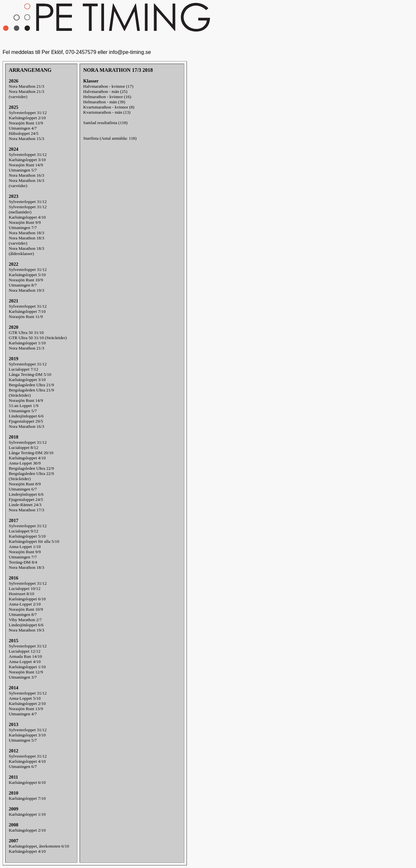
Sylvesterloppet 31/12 (28, 113)
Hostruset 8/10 (21, 594)
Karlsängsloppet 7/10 (27, 311)
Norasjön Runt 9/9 (25, 222)
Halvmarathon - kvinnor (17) (108, 86)
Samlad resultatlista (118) (105, 123)
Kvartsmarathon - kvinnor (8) (109, 107)
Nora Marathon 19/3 (26, 290)
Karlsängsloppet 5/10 (27, 275)
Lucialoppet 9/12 (24, 531)
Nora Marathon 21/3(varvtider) (26, 94)
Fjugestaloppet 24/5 (26, 499)
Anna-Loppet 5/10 (25, 698)
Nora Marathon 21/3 (26, 86)
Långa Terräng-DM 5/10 (30, 374)
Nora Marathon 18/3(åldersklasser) (26, 251)
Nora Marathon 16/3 (26, 175)
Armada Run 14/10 (25, 656)
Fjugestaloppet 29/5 (26, 421)
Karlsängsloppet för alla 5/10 (34, 541)
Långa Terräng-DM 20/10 (31, 453)
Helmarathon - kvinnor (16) (107, 97)
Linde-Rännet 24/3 (25, 505)
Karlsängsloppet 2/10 (27, 118)
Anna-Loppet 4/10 (25, 662)
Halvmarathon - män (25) (105, 91)
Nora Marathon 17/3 (26, 510)
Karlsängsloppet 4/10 (27, 217)
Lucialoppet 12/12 (25, 651)
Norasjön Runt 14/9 (26, 165)
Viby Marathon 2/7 (25, 620)
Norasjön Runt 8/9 (25, 484)
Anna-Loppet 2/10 (25, 604)
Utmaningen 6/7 (23, 489)
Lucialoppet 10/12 (25, 588)
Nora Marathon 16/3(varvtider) (26, 183)
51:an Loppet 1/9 (24, 406)
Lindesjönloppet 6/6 (26, 416)
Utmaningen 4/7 (23, 128)
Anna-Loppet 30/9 (25, 463)
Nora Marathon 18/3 (26, 233)
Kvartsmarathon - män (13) (107, 112)
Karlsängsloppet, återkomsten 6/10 (39, 846)
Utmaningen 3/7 (23, 677)
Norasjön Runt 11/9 (26, 317)
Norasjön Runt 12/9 (26, 672)
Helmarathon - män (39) (104, 102)
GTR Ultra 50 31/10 (26, 332)
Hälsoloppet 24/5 (24, 133)
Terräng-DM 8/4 (23, 562)
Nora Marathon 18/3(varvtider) (26, 241)
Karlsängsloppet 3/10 (27, 160)
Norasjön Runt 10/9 (26, 280)
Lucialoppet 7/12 (24, 369)
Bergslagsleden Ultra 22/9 (31, 468)
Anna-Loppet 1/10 (25, 547)
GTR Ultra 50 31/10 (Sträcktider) (38, 338)
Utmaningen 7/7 (23, 228)
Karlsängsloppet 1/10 (27, 343)
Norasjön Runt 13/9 (26, 123)
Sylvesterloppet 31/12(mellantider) (28, 209)
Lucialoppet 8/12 (24, 447)
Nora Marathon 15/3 (26, 139)
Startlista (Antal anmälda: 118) (110, 138)
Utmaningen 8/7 (23, 285)
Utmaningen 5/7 (23, 170)
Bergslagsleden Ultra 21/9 (31, 385)
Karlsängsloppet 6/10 (27, 599)
